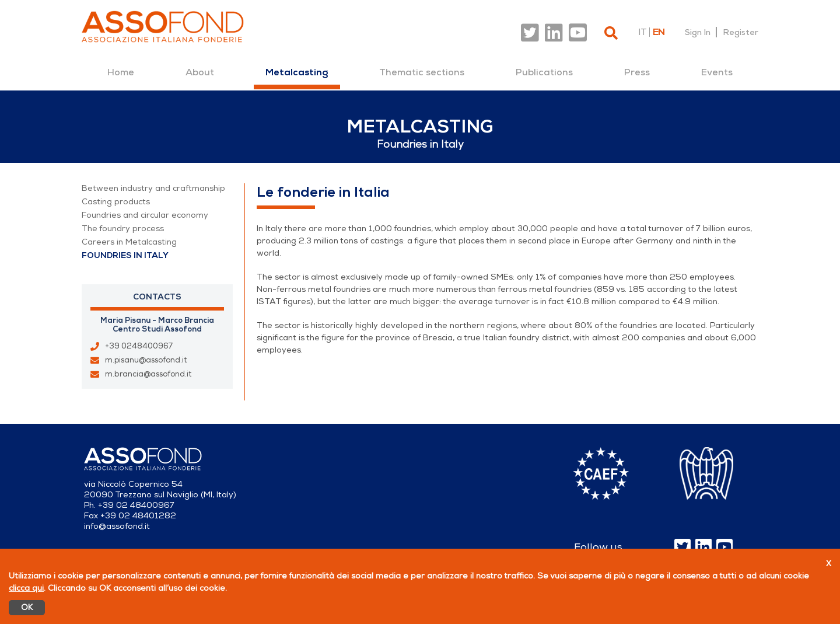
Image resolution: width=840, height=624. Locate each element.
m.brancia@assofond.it (148, 374)
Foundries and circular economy (145, 215)
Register (741, 32)
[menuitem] (121, 72)
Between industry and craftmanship (153, 188)
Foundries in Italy (125, 255)
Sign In (698, 32)
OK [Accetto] (27, 607)
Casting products (116, 202)
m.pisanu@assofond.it (146, 360)
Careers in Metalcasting (129, 242)
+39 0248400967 (139, 346)
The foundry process (123, 229)
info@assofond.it (117, 526)
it (642, 32)
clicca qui (26, 588)
